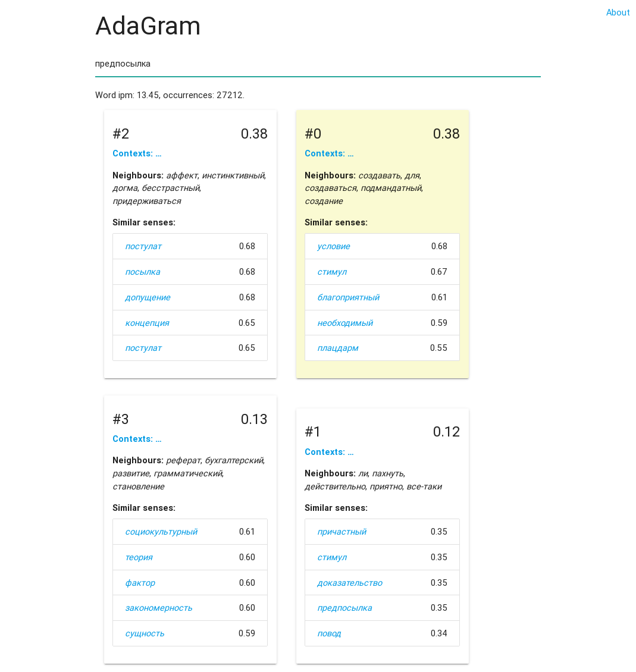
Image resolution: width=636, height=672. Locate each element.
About (618, 12)
